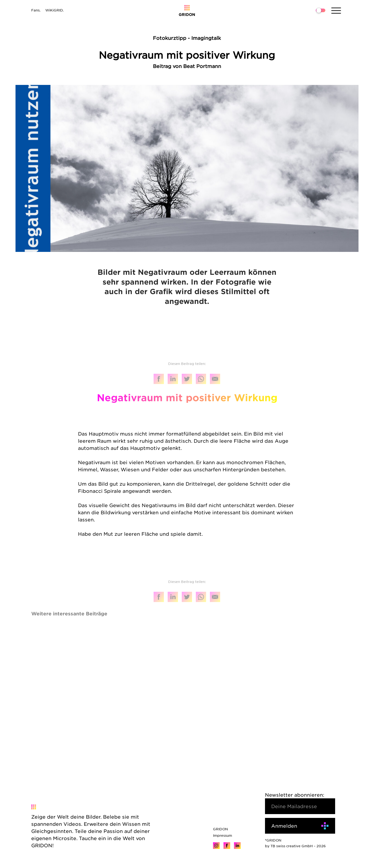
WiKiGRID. (55, 10)
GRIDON (221, 829)
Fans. (36, 10)
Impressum (223, 835)
